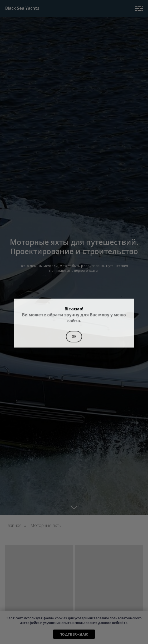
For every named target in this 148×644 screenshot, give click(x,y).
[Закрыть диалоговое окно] (140, 8)
